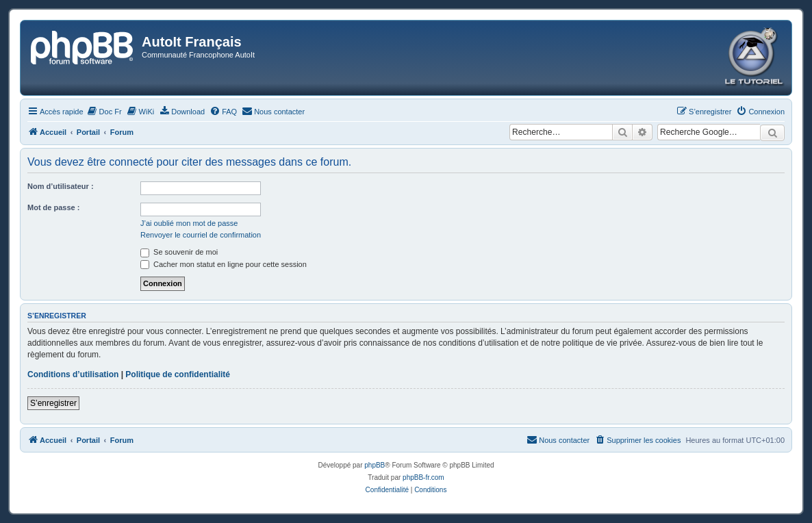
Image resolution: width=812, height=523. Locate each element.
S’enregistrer (53, 403)
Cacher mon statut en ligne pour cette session (224, 264)
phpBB (375, 465)
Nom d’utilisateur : (61, 186)
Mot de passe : (53, 207)
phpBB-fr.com (423, 477)
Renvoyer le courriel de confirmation (201, 235)
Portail (88, 132)
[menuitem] (104, 112)
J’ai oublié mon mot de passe (189, 223)
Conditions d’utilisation (73, 374)
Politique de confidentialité (178, 374)
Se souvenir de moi (179, 252)
